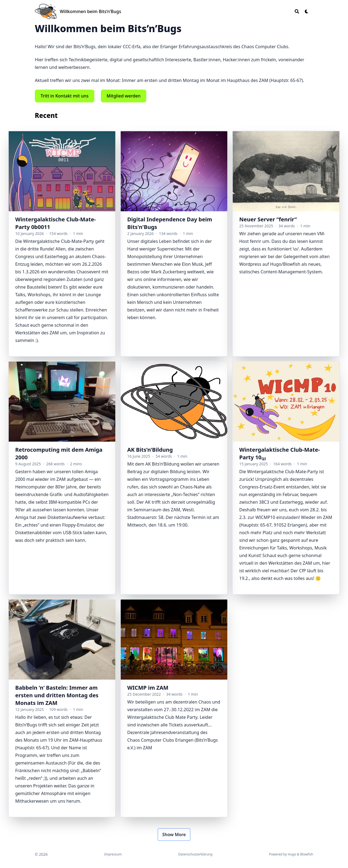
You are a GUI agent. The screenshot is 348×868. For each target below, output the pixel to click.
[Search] (297, 11)
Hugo (292, 854)
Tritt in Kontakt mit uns (64, 96)
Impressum (113, 854)
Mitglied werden (124, 96)
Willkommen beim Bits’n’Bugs (90, 11)
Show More (174, 835)
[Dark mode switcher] (307, 11)
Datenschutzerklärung (195, 854)
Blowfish (307, 854)
